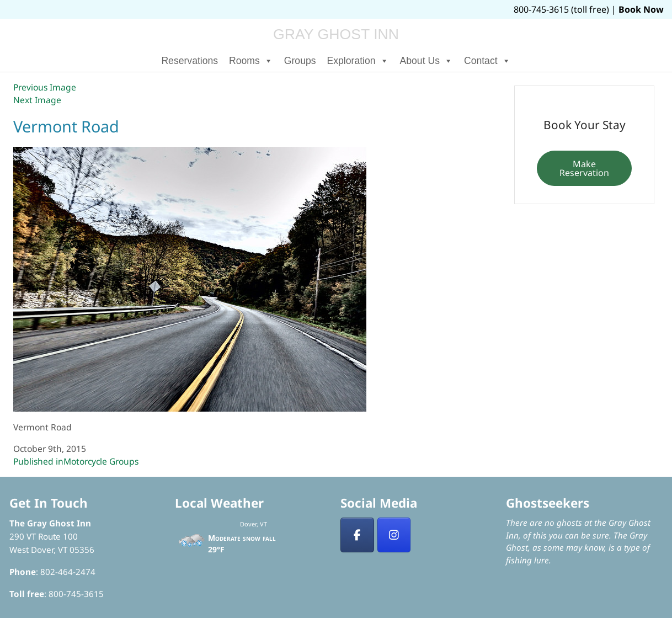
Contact (487, 61)
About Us (426, 61)
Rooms (251, 61)
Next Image (37, 100)
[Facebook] (357, 535)
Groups (300, 61)
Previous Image (45, 87)
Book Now (641, 9)
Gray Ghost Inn (336, 34)
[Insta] (394, 535)
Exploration (358, 61)
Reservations (190, 61)
